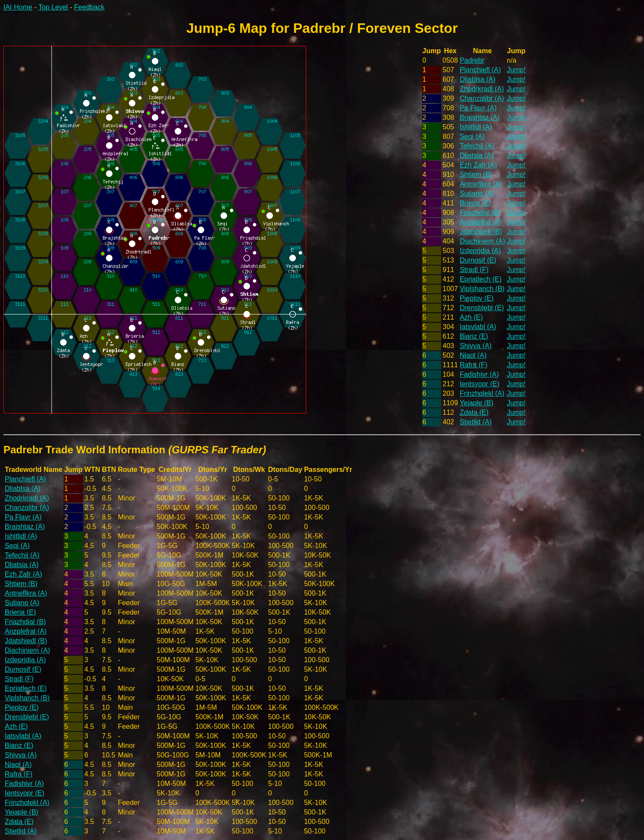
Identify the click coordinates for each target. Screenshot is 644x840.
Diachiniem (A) (482, 241)
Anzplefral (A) (481, 222)
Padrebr (472, 60)
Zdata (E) (474, 412)
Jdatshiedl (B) (481, 232)
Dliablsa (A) (478, 79)
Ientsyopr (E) (480, 384)
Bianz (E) (474, 336)
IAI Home (18, 7)
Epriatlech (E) (481, 279)
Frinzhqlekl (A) (482, 393)
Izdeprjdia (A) (480, 251)
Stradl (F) (474, 270)
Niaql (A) (473, 355)
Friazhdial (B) (480, 213)
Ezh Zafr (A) (478, 165)
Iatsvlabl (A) (478, 327)
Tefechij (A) (477, 146)
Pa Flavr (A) (478, 108)
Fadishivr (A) (479, 374)
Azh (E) (471, 317)
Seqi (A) (472, 136)
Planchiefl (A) (480, 70)
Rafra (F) (474, 365)
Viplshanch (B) (482, 289)
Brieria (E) (475, 203)
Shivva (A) (476, 346)
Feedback (89, 7)
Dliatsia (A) (477, 155)
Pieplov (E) (477, 298)
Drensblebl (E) (482, 308)
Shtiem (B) (476, 175)
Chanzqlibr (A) (482, 98)
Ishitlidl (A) (476, 127)
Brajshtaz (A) (480, 117)
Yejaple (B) (477, 403)
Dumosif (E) (478, 260)
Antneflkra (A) (481, 184)
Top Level (53, 7)
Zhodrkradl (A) (482, 89)
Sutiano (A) (477, 194)
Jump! (516, 70)
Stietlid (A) (476, 422)
